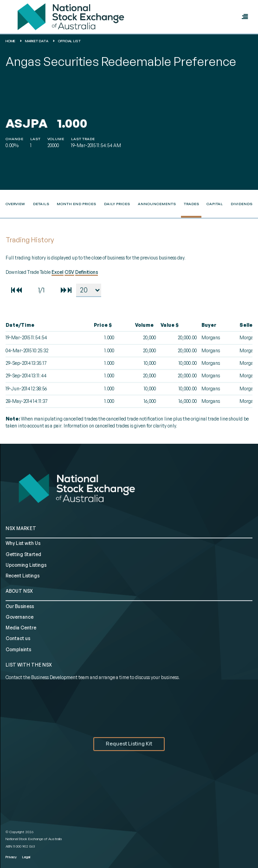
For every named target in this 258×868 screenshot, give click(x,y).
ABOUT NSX (19, 591)
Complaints (18, 649)
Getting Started (23, 554)
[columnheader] (40, 325)
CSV (69, 272)
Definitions (87, 272)
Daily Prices (117, 204)
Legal (26, 857)
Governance (19, 617)
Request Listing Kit (129, 744)
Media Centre (21, 628)
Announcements (157, 204)
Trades (191, 204)
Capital (215, 204)
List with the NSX (29, 665)
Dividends (242, 204)
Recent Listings (23, 576)
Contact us (18, 638)
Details (41, 204)
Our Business (20, 606)
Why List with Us (23, 543)
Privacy (11, 857)
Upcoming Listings (26, 565)
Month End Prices (76, 204)
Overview (15, 204)
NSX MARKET (21, 528)
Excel (58, 272)
